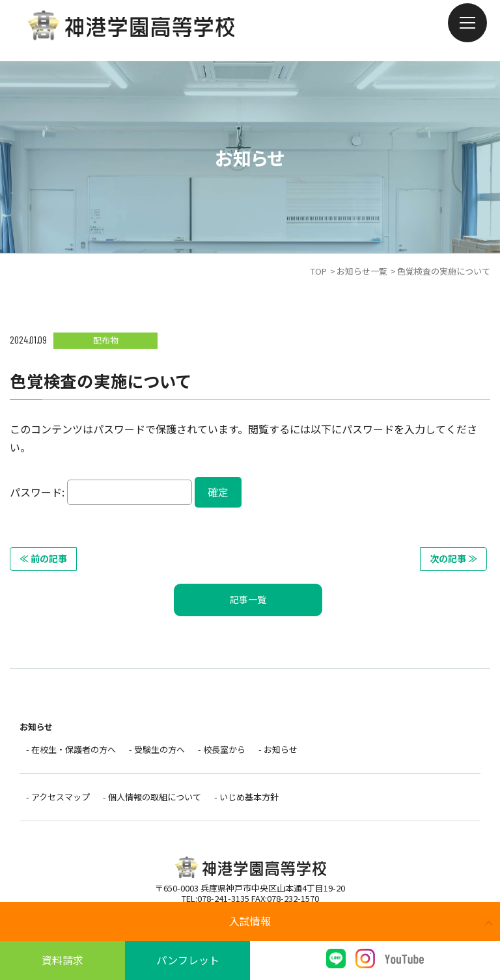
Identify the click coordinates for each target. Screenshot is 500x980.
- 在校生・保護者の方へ (71, 749)
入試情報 (250, 921)
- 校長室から (222, 749)
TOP (319, 271)
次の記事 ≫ (453, 558)
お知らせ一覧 (362, 271)
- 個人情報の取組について (152, 797)
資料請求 (62, 960)
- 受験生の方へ (157, 749)
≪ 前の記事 (43, 558)
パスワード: (101, 492)
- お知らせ (278, 749)
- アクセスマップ (58, 797)
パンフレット (188, 960)
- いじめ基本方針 (246, 797)
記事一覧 (248, 599)
